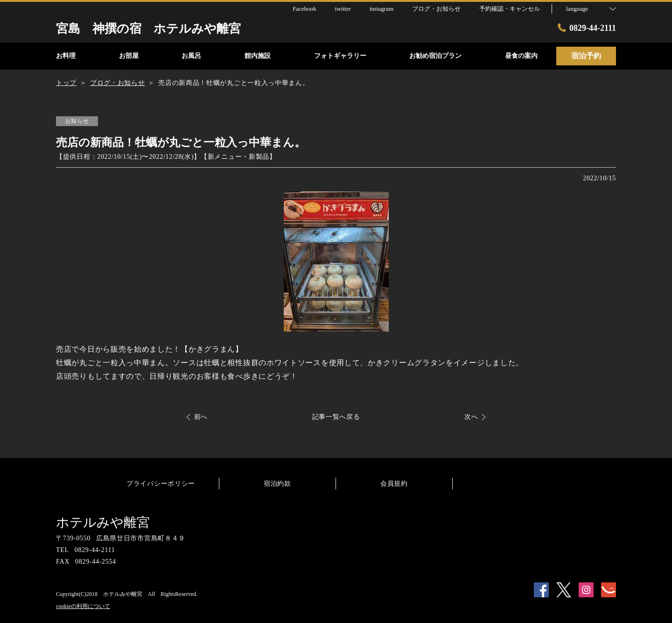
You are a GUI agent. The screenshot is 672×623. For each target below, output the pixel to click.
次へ (471, 417)
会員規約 (394, 484)
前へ (201, 417)
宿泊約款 (277, 484)
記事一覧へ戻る (336, 417)
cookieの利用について (83, 606)
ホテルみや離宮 (103, 522)
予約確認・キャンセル (510, 9)
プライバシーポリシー (161, 484)
